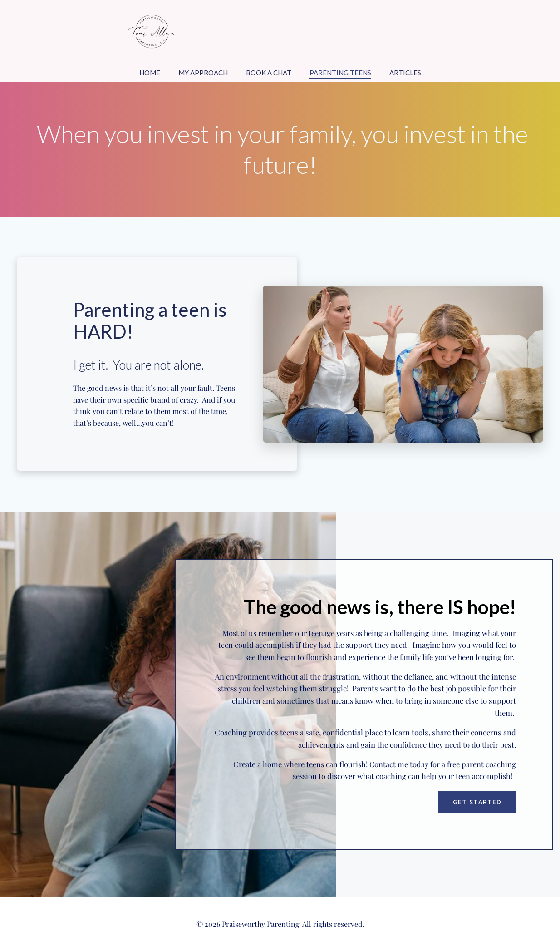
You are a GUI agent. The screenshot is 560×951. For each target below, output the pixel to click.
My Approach (203, 73)
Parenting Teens (340, 73)
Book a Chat (269, 73)
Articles (405, 73)
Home (150, 73)
